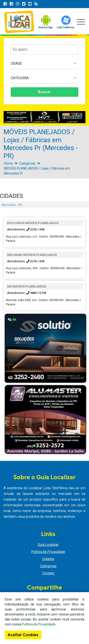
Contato (48, 573)
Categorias (27, 163)
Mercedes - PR (12, 205)
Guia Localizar (48, 545)
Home (9, 163)
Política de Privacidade (48, 552)
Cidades (48, 559)
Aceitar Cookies (23, 635)
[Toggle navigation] (81, 22)
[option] (44, 117)
